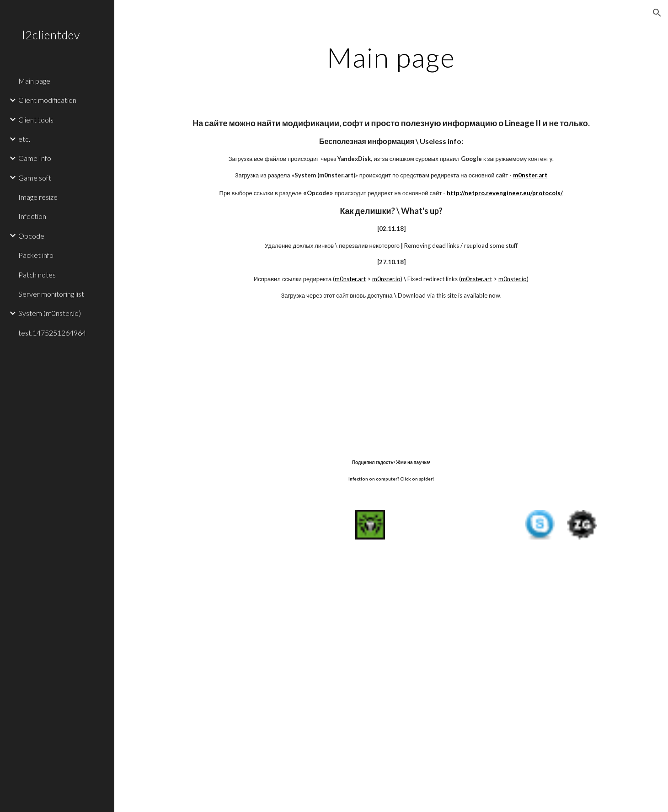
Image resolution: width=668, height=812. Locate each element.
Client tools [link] (36, 120)
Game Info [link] (35, 158)
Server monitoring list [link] (51, 294)
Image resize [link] (38, 197)
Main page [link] (34, 81)
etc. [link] (24, 139)
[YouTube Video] (370, 378)
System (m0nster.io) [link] (50, 313)
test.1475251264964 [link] (52, 333)
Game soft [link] (35, 178)
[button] (657, 13)
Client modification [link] (47, 100)
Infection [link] (32, 216)
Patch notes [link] (37, 275)
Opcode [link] (31, 236)
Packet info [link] (36, 255)
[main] (391, 57)
